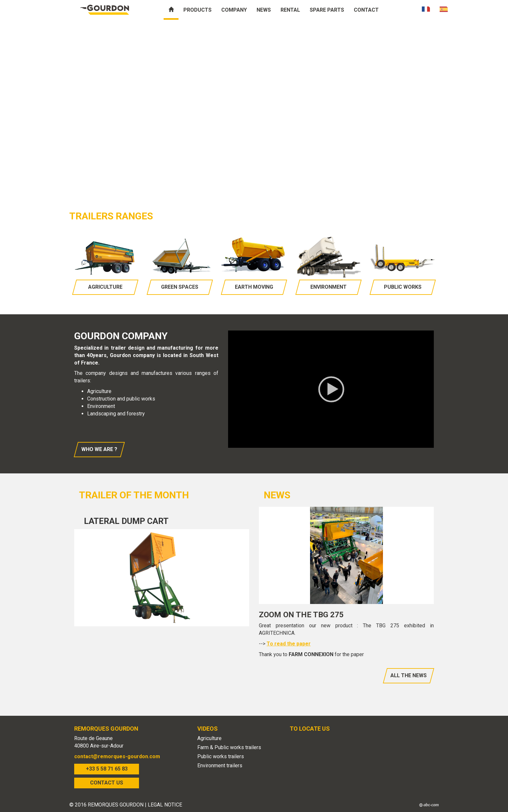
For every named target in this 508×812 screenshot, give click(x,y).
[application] (331, 389)
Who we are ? (99, 449)
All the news (409, 675)
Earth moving (254, 287)
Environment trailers (220, 766)
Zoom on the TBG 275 (301, 615)
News (264, 10)
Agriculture (105, 287)
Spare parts (327, 10)
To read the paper (289, 644)
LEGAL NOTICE (165, 805)
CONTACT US (107, 783)
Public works (403, 287)
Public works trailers (221, 756)
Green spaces (180, 287)
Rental (290, 10)
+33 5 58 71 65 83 (107, 769)
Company (234, 10)
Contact (366, 10)
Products (197, 10)
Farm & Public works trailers (229, 747)
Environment (329, 287)
